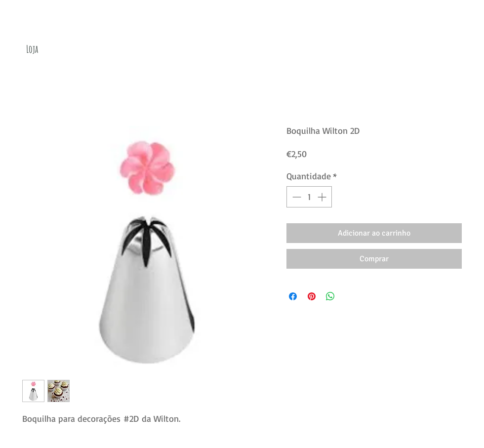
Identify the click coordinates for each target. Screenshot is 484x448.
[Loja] (32, 49)
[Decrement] (296, 197)
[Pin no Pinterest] (312, 296)
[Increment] (323, 197)
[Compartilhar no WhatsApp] (330, 296)
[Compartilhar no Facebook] (293, 296)
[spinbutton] (309, 197)
